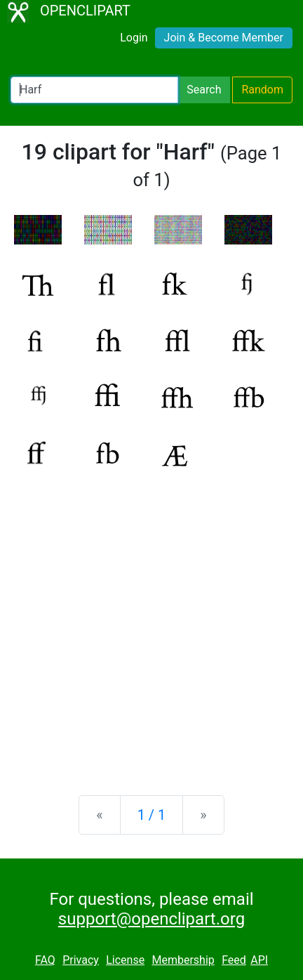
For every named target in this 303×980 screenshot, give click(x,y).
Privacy (81, 960)
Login (134, 38)
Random (262, 90)
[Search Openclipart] (94, 90)
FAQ (45, 960)
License (125, 960)
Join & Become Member (224, 38)
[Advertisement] (151, 621)
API (259, 960)
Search (204, 90)
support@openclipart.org (151, 919)
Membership (183, 960)
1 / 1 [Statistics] (152, 815)
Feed (234, 960)
